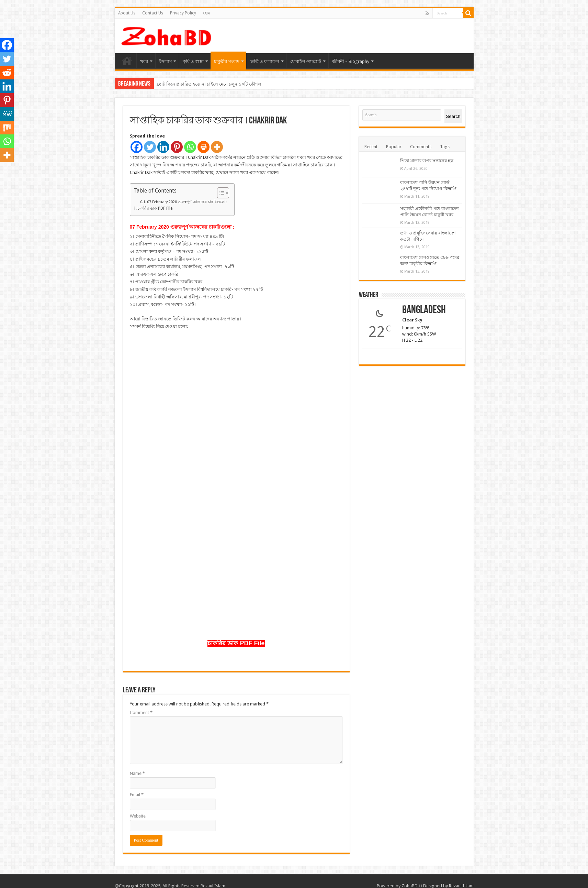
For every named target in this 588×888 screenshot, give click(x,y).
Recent (371, 147)
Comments (421, 147)
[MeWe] (7, 114)
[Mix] (7, 128)
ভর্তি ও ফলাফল (265, 61)
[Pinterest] (177, 147)
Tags (445, 147)
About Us (127, 13)
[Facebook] (137, 147)
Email (137, 795)
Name (137, 773)
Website (138, 816)
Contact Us (153, 13)
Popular (394, 147)
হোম (207, 13)
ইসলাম (165, 61)
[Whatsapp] (190, 147)
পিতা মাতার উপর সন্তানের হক (427, 161)
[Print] (203, 147)
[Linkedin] (163, 147)
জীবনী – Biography (351, 61)
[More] (217, 147)
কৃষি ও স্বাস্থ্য (193, 61)
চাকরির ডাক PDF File (155, 208)
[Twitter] (150, 147)
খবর (144, 61)
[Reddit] (7, 73)
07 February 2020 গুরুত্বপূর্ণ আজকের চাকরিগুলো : (187, 202)
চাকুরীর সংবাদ (227, 61)
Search (453, 116)
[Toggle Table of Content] (220, 193)
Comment (141, 712)
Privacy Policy (183, 13)
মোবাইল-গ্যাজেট (306, 61)
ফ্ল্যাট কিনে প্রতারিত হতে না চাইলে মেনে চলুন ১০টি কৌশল (209, 84)
